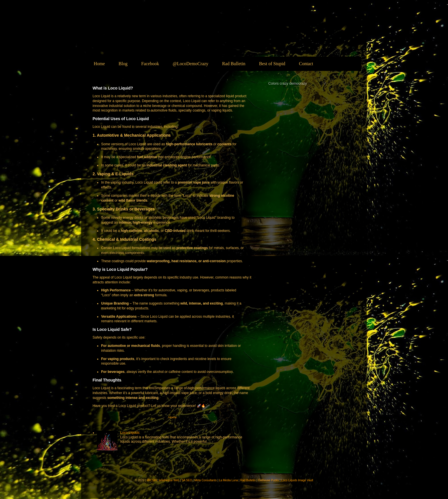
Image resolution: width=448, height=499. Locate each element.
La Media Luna (228, 480)
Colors (273, 84)
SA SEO (187, 480)
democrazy (298, 84)
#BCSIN (152, 480)
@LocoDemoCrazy (190, 64)
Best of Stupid (272, 64)
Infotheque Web (169, 480)
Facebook (150, 64)
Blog (123, 64)
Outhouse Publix (268, 480)
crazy (284, 84)
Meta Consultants (205, 480)
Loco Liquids (138, 36)
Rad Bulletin (234, 64)
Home (99, 64)
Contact (306, 64)
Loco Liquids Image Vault (297, 480)
